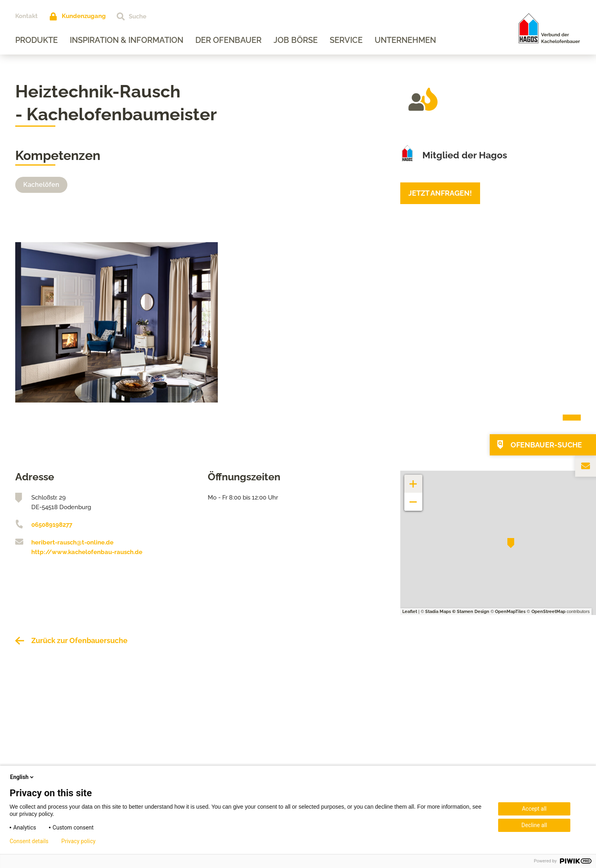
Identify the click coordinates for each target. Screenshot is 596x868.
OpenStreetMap (548, 612)
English (22, 777)
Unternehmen (405, 40)
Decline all (534, 825)
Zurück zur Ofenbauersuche (79, 640)
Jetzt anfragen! (440, 193)
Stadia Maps (438, 612)
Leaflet (410, 612)
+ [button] (414, 480)
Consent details (29, 841)
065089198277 (52, 525)
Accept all (534, 809)
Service (346, 40)
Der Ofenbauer (228, 40)
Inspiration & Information (127, 40)
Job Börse (296, 40)
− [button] (413, 498)
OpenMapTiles (510, 612)
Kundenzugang (84, 16)
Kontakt (26, 16)
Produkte (36, 40)
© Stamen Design (471, 612)
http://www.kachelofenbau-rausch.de (87, 552)
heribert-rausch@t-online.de (72, 542)
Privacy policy (78, 841)
